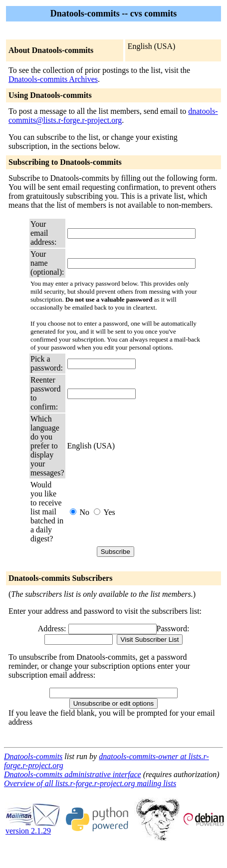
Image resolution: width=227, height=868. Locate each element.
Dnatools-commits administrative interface (73, 774)
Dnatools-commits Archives (53, 79)
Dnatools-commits (33, 756)
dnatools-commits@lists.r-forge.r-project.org (113, 116)
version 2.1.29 (33, 827)
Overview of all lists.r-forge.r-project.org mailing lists (90, 783)
